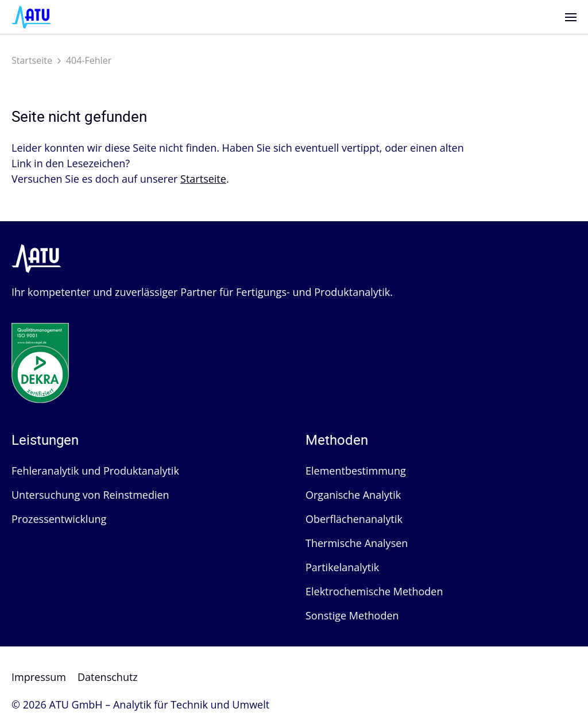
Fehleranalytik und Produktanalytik (95, 471)
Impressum (39, 677)
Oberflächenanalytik (354, 519)
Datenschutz (108, 677)
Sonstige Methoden (352, 615)
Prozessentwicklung (59, 519)
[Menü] (571, 17)
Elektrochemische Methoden (374, 591)
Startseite (32, 60)
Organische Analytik (353, 495)
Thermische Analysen (357, 543)
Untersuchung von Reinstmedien (90, 495)
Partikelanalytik (342, 567)
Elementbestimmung (356, 471)
